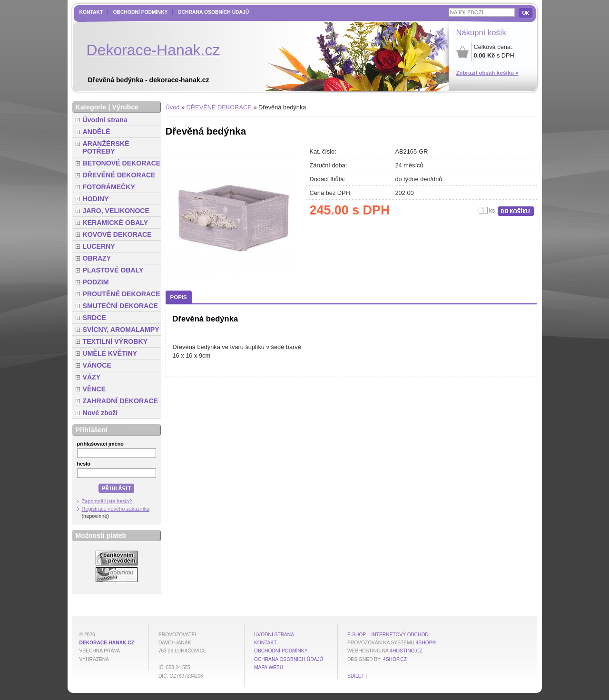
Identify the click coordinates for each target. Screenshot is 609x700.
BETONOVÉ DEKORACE (122, 163)
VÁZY (92, 377)
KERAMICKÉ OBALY (116, 223)
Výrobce (125, 107)
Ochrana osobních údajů (213, 12)
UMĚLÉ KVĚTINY (110, 353)
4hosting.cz (406, 651)
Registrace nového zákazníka (116, 509)
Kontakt (91, 12)
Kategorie (91, 107)
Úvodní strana (105, 120)
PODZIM (96, 282)
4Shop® (426, 643)
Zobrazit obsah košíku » (487, 73)
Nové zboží (100, 413)
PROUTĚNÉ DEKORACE (122, 294)
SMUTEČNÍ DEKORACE (121, 306)
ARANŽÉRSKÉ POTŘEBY (106, 147)
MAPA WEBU (269, 667)
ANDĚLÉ (97, 132)
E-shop (357, 635)
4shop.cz (395, 659)
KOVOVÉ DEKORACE (117, 234)
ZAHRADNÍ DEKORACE (121, 401)
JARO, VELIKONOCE (116, 211)
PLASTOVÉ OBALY (113, 270)
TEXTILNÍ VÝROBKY (115, 341)
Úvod (173, 107)
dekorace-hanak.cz (107, 643)
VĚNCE (94, 389)
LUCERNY (99, 246)
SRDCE (94, 318)
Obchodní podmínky (140, 12)
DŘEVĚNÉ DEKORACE (219, 107)
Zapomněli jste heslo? (107, 501)
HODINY (96, 199)
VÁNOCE (97, 365)
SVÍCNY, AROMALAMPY (121, 330)
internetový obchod (400, 635)
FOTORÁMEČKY (109, 187)
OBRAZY (97, 258)
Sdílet (356, 676)
